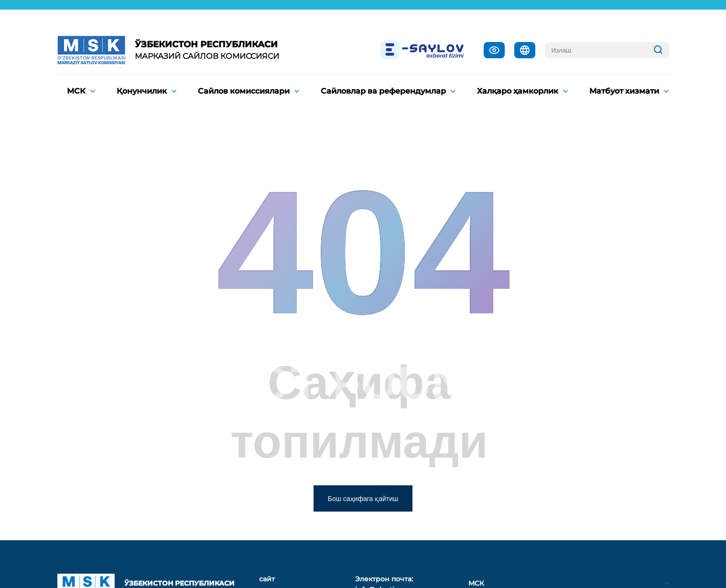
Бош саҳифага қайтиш (363, 499)
